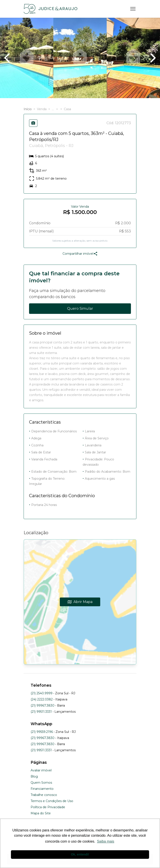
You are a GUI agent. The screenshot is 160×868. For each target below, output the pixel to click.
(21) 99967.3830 (43, 705)
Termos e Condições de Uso (52, 801)
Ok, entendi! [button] (80, 854)
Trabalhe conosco (44, 795)
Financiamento (42, 789)
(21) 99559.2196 (42, 732)
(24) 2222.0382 (42, 699)
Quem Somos (41, 783)
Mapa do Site (41, 813)
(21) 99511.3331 (41, 712)
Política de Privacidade (48, 807)
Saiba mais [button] (105, 841)
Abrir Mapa (80, 602)
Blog (34, 776)
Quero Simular (80, 308)
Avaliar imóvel (41, 770)
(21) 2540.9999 (42, 693)
